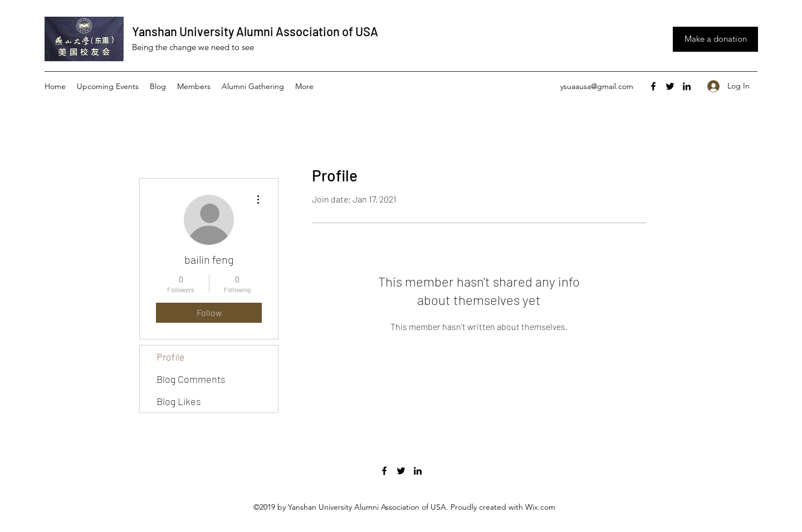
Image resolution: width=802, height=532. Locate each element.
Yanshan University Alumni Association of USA (255, 31)
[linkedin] (687, 86)
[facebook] (653, 86)
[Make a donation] (715, 39)
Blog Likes (179, 401)
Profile (171, 357)
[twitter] (670, 86)
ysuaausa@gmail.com (597, 86)
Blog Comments (191, 379)
